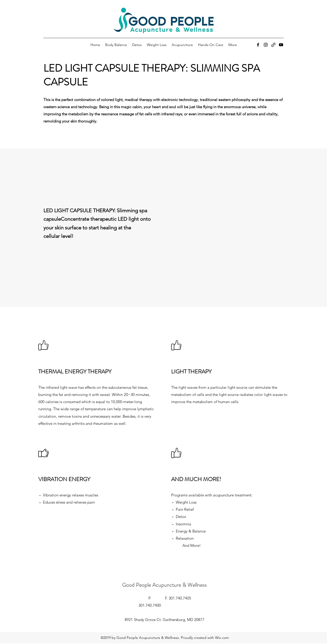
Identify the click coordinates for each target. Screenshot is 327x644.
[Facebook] (258, 45)
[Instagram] (266, 45)
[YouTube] (281, 45)
